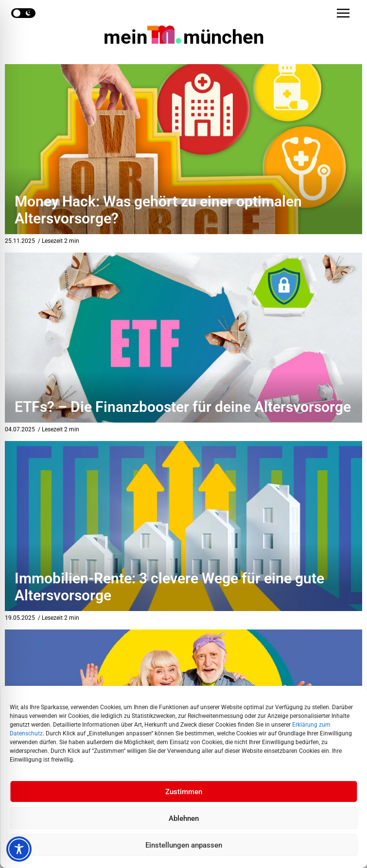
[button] (343, 13)
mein (184, 37)
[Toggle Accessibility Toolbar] (19, 849)
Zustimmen (184, 792)
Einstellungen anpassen (184, 845)
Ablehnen (184, 818)
